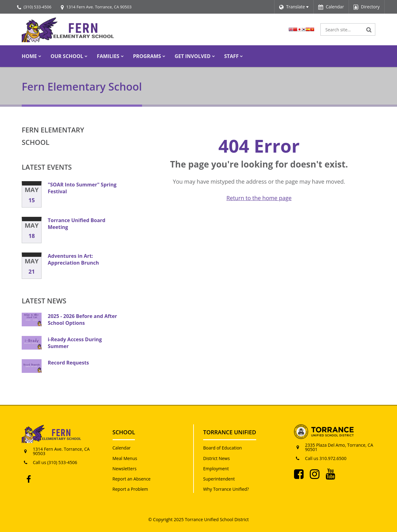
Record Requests (68, 363)
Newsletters (125, 469)
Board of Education (223, 448)
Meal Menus (125, 458)
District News (216, 458)
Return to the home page (259, 198)
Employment (216, 469)
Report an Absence (132, 479)
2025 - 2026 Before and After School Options (82, 320)
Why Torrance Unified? (226, 489)
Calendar (122, 448)
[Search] (369, 29)
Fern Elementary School (53, 136)
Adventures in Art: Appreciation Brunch (73, 259)
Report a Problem (130, 489)
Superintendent (219, 479)
